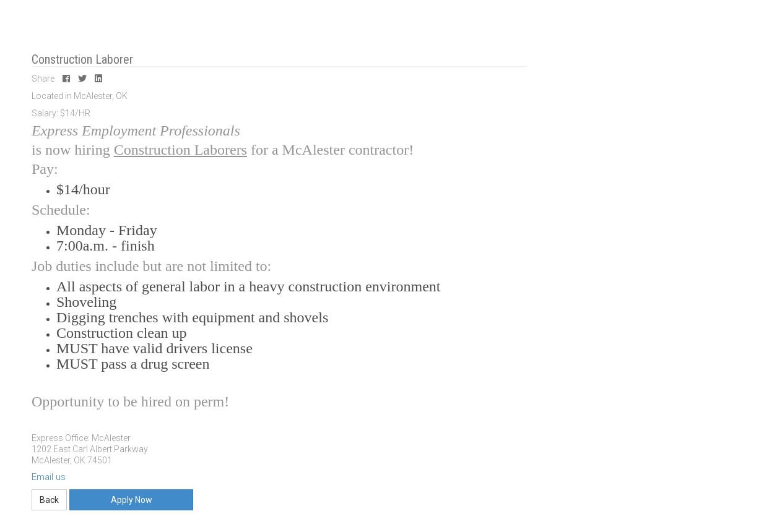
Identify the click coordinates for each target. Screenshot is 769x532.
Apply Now (132, 500)
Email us (49, 477)
